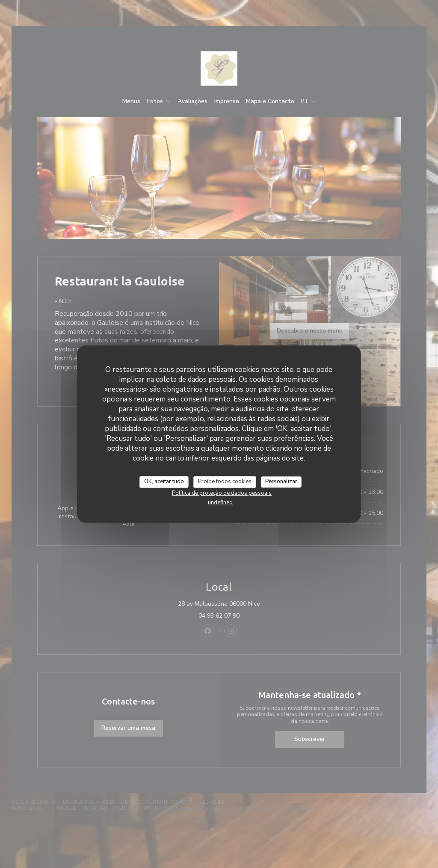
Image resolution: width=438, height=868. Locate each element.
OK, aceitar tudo (164, 482)
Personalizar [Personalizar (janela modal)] (281, 482)
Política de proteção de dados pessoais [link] (222, 493)
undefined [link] (220, 502)
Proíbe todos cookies (225, 482)
